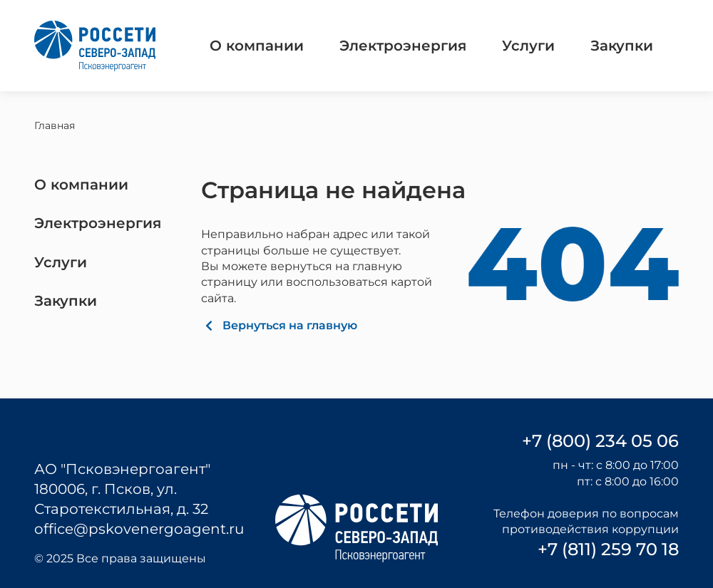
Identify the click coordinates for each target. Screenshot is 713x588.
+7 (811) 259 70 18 (608, 549)
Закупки (622, 46)
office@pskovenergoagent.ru (139, 529)
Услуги (528, 46)
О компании (257, 46)
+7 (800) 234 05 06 (600, 441)
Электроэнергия (403, 46)
